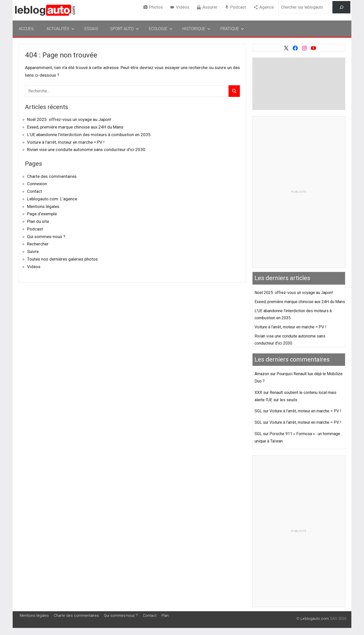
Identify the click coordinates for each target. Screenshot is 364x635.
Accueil (27, 29)
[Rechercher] (341, 7)
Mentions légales (43, 206)
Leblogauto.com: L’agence (52, 199)
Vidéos (183, 7)
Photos (156, 7)
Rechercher (38, 244)
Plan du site (38, 221)
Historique (196, 29)
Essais (91, 29)
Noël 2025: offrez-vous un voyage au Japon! (69, 119)
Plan (165, 616)
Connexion (37, 184)
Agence (267, 7)
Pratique (232, 29)
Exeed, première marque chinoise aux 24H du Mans (75, 127)
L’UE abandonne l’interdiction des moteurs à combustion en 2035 (89, 135)
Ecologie (161, 29)
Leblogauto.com (315, 619)
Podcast (238, 7)
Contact (35, 191)
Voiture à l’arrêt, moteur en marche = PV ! (66, 142)
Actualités (60, 29)
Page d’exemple (42, 214)
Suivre (33, 251)
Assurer (210, 7)
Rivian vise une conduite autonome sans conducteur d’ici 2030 (86, 150)
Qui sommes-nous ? (46, 237)
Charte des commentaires (52, 176)
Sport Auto (124, 29)
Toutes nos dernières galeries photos (62, 259)
